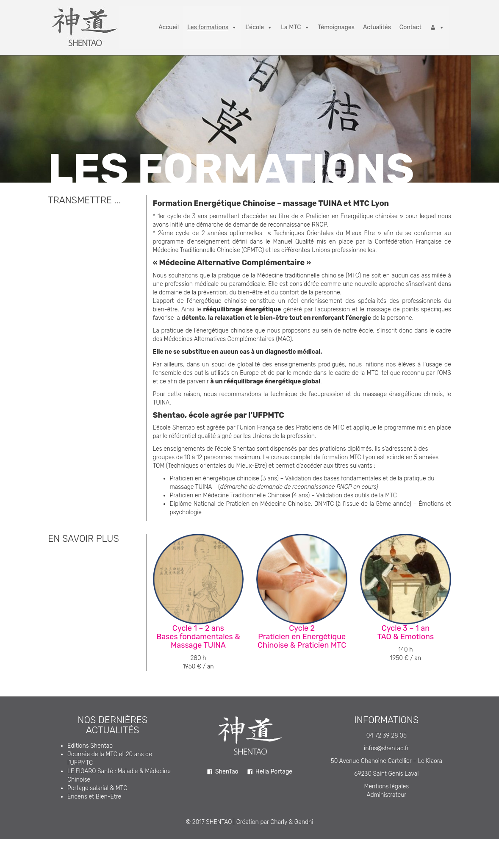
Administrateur (386, 795)
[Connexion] (437, 28)
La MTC (295, 28)
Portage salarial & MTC (97, 788)
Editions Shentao (90, 746)
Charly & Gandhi (292, 822)
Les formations (212, 28)
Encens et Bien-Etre (94, 797)
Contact (410, 27)
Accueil (169, 27)
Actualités (377, 27)
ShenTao (227, 772)
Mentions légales (387, 786)
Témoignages (336, 27)
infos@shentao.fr (386, 748)
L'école (259, 28)
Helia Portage (274, 772)
